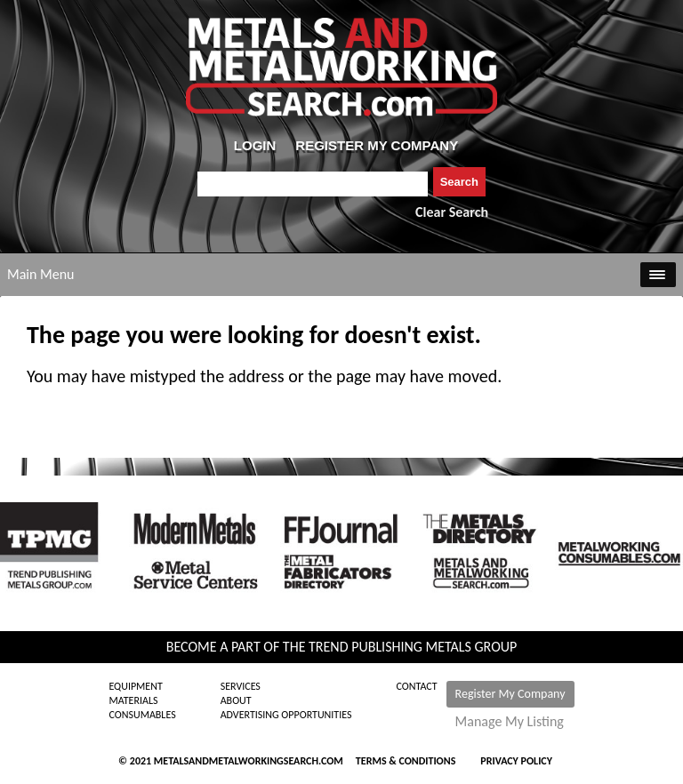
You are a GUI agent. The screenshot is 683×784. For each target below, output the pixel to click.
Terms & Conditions (406, 761)
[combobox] (313, 184)
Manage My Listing (510, 722)
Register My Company (510, 694)
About (236, 700)
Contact (417, 686)
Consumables (142, 715)
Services (241, 686)
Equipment (135, 686)
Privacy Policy (516, 761)
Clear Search (452, 212)
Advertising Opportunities (286, 715)
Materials (133, 700)
